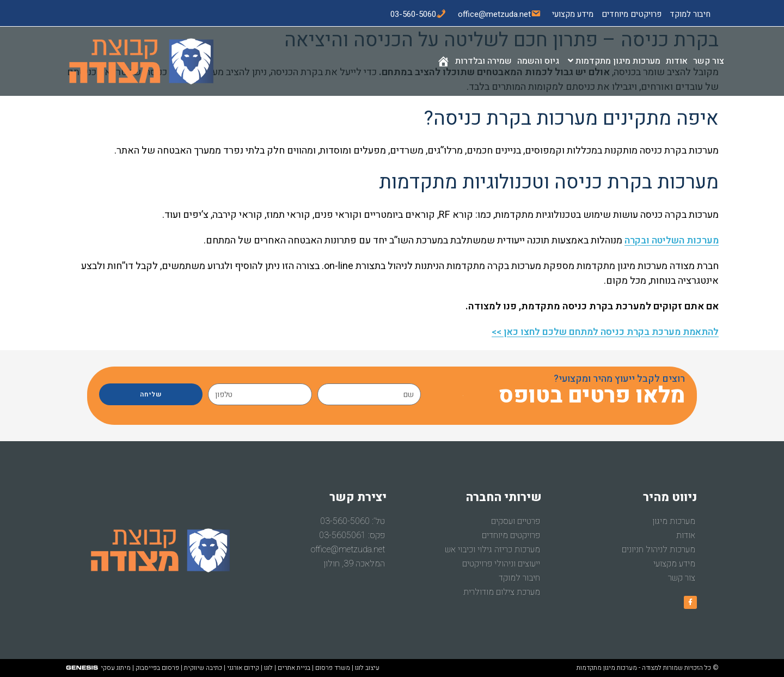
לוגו (268, 668)
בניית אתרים (294, 668)
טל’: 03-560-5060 (353, 521)
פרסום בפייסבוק (157, 668)
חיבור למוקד (690, 14)
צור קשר (682, 578)
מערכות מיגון (674, 521)
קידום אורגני (243, 668)
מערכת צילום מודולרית (502, 592)
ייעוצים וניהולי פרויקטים (501, 564)
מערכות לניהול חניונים (659, 550)
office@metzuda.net (348, 550)
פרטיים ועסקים (516, 521)
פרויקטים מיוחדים (632, 14)
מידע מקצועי (573, 14)
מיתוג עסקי (116, 668)
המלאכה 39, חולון (354, 564)
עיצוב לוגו (367, 668)
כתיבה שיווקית (203, 668)
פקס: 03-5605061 (352, 535)
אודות (686, 535)
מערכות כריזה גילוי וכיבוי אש (492, 550)
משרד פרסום (333, 668)
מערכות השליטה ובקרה (669, 240)
